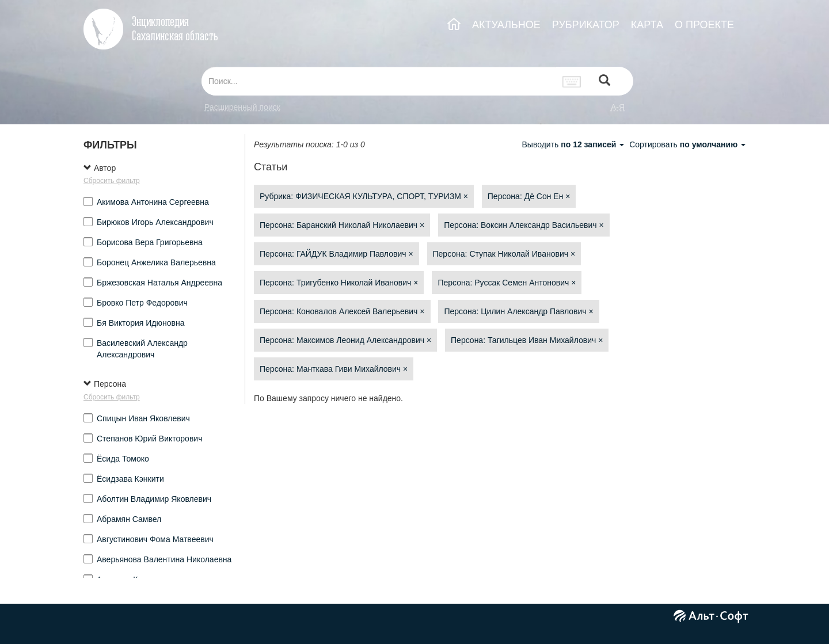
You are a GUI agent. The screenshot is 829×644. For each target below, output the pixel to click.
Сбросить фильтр (112, 181)
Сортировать (687, 144)
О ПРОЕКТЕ (704, 25)
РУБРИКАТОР (586, 25)
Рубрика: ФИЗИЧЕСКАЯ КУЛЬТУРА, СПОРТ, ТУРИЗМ (364, 196)
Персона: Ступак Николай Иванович (504, 254)
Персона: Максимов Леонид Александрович (345, 340)
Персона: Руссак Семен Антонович (507, 283)
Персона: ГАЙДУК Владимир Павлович (336, 254)
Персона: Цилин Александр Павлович (518, 311)
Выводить (574, 144)
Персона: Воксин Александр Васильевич (524, 225)
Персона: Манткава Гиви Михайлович (334, 369)
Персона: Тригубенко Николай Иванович (339, 283)
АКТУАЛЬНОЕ (506, 25)
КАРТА (647, 25)
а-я (618, 107)
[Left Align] (604, 81)
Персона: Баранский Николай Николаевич (342, 225)
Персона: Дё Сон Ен (529, 196)
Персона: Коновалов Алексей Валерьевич (342, 311)
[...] (379, 81)
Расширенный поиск (242, 107)
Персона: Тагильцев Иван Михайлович (527, 340)
